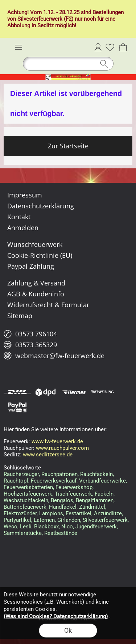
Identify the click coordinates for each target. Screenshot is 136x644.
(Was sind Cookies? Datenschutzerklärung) (56, 616)
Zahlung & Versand (36, 283)
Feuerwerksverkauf (54, 481)
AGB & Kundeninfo (36, 294)
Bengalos (62, 500)
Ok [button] (68, 630)
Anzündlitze (108, 513)
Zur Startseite (68, 146)
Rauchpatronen (59, 474)
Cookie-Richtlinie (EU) (40, 255)
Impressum (25, 195)
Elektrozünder (20, 513)
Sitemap (20, 316)
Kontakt (19, 217)
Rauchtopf (16, 481)
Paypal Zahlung (31, 266)
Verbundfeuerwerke (102, 481)
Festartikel (79, 513)
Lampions (51, 513)
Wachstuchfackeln (26, 500)
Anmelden (98, 47)
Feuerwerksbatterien (28, 487)
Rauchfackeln (96, 474)
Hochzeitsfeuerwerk (28, 494)
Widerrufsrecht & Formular (48, 305)
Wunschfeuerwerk (35, 244)
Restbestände (61, 533)
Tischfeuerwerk (73, 494)
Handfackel (63, 507)
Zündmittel (92, 507)
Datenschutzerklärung (41, 206)
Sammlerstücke (23, 533)
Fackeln (104, 494)
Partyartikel (17, 520)
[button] (18, 47)
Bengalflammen (95, 500)
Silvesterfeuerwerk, (106, 520)
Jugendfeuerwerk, (97, 527)
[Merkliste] (110, 47)
